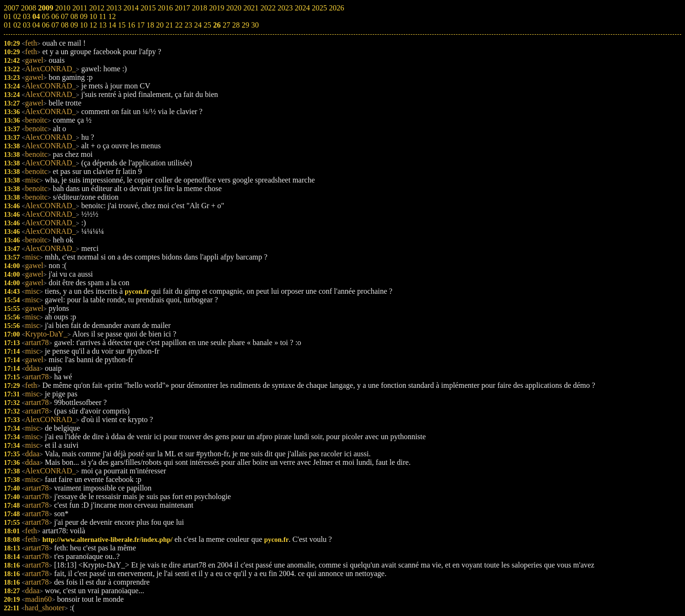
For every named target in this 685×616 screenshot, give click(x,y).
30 (255, 25)
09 (74, 25)
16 (131, 25)
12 (93, 25)
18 (150, 25)
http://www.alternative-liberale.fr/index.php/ (108, 539)
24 (198, 25)
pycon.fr (137, 291)
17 (141, 25)
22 (179, 25)
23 (188, 25)
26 (217, 25)
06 (46, 25)
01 (8, 25)
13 (103, 25)
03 (27, 25)
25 (207, 25)
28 (236, 25)
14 (112, 25)
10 (84, 25)
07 (55, 25)
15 (122, 25)
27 (226, 25)
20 (160, 25)
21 (169, 25)
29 (245, 25)
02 (17, 25)
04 (36, 25)
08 (65, 25)
